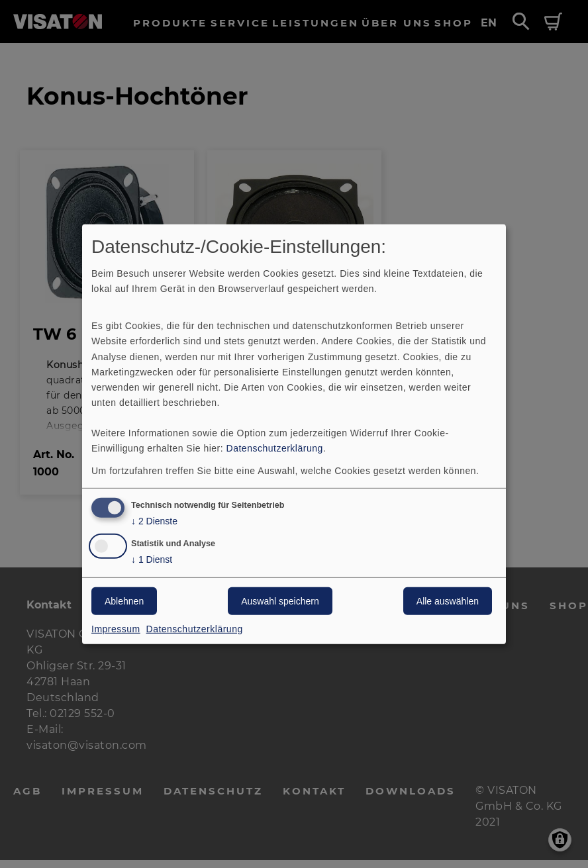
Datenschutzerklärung (275, 448)
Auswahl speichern (280, 601)
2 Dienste (154, 521)
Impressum (116, 629)
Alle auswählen (448, 601)
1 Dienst (152, 560)
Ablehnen (124, 601)
